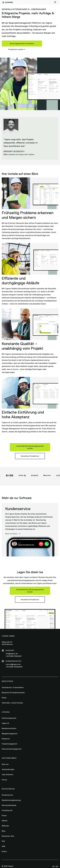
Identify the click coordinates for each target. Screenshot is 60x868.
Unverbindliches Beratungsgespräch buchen (30, 447)
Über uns (5, 764)
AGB (3, 846)
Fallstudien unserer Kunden (12, 703)
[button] (55, 2)
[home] (8, 2)
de (53, 866)
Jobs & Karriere (8, 774)
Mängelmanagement (10, 734)
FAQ (3, 841)
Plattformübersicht (9, 718)
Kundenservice (7, 795)
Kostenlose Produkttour (30, 456)
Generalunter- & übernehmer (13, 687)
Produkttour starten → (17, 49)
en (57, 866)
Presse (4, 780)
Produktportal (7, 810)
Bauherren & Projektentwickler (13, 693)
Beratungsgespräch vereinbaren (22, 43)
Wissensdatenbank (9, 805)
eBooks (5, 821)
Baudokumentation (9, 728)
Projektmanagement (9, 744)
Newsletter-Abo (8, 836)
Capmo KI (5, 723)
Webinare (5, 826)
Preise (4, 816)
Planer (4, 698)
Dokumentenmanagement (12, 749)
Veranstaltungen (8, 769)
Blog (3, 831)
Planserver (6, 739)
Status (4, 851)
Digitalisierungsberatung (11, 800)
